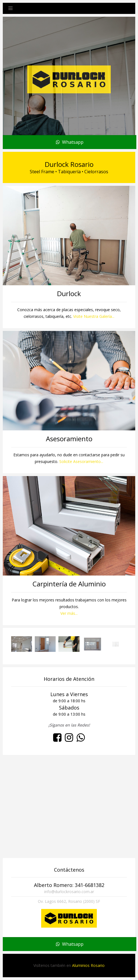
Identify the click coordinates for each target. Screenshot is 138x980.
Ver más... (69, 613)
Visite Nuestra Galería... (94, 316)
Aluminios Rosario (88, 965)
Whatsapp (70, 142)
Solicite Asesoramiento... (81, 461)
